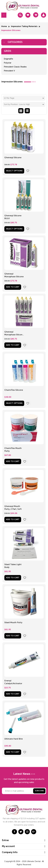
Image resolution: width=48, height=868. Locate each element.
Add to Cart (13, 287)
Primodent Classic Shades (15, 67)
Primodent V (9, 71)
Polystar (8, 63)
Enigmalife (8, 59)
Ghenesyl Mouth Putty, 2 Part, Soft (13, 508)
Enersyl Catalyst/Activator (13, 682)
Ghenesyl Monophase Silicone (14, 275)
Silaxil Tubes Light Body (13, 566)
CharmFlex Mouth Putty (13, 450)
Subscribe (39, 791)
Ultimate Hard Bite (14, 739)
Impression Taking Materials (24, 26)
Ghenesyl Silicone (13, 157)
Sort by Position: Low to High (17, 104)
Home (4, 26)
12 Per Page (9, 98)
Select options (14, 171)
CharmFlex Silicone (14, 390)
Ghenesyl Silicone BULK (13, 217)
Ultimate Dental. (34, 861)
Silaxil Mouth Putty (13, 622)
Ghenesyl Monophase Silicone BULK (14, 333)
